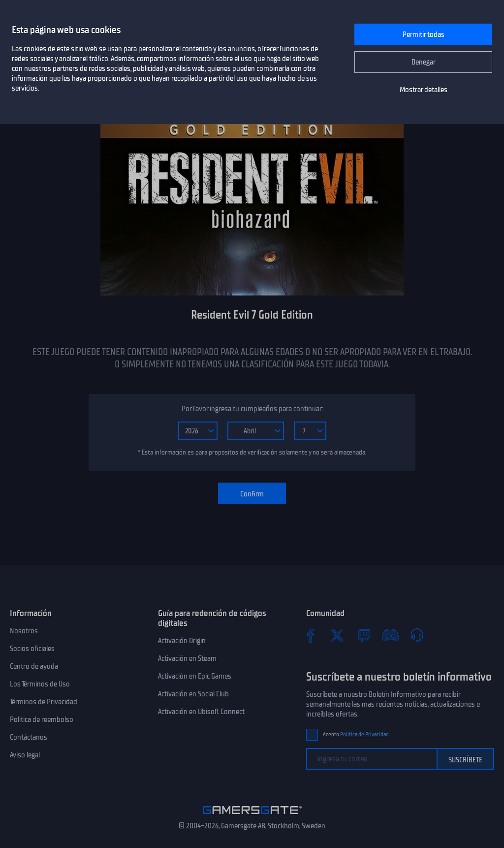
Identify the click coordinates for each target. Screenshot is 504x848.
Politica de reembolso (42, 719)
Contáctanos (29, 737)
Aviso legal (25, 755)
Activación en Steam (187, 658)
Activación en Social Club (193, 694)
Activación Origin (182, 641)
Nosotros (24, 631)
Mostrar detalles (424, 90)
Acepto (356, 734)
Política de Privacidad (364, 734)
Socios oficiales (32, 649)
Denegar (424, 62)
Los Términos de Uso (40, 684)
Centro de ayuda (34, 666)
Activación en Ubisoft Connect (201, 712)
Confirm (252, 494)
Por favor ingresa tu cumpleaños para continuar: (252, 409)
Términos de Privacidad (44, 702)
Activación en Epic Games (195, 676)
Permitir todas (424, 34)
